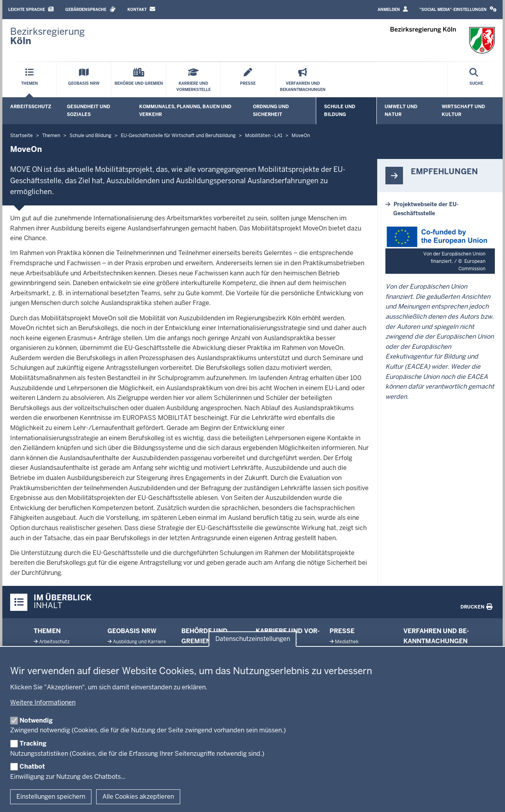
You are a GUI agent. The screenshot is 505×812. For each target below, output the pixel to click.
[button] (458, 10)
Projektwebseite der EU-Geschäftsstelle (426, 209)
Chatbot (32, 766)
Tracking (33, 743)
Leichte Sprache (31, 9)
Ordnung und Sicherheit (271, 110)
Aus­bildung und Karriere (140, 642)
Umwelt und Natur (401, 110)
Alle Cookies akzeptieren (138, 797)
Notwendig (36, 720)
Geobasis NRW (132, 631)
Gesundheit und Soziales (89, 110)
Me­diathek (347, 642)
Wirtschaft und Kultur (463, 110)
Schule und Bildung (340, 110)
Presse (342, 631)
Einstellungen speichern (51, 797)
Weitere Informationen (43, 702)
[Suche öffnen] (476, 80)
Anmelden (393, 9)
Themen (47, 631)
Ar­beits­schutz (54, 642)
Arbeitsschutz (31, 107)
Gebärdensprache (90, 9)
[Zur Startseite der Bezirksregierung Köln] (47, 36)
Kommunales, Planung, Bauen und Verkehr (185, 110)
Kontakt (141, 9)
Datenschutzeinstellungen (253, 639)
